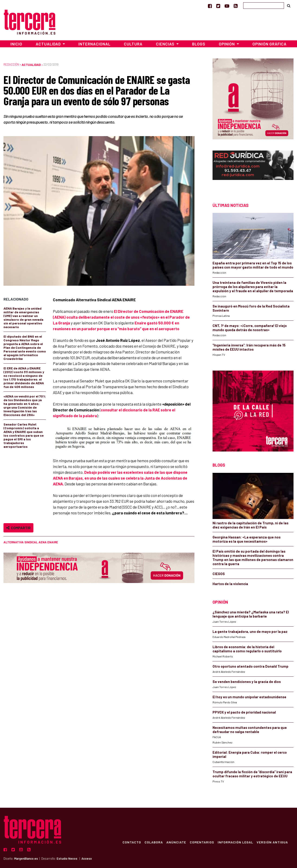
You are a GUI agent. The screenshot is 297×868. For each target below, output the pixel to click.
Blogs (199, 44)
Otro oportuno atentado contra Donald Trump (250, 666)
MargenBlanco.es (26, 858)
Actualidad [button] (49, 44)
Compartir (18, 528)
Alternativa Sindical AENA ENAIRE (31, 542)
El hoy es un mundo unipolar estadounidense (249, 697)
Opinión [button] (227, 44)
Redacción (11, 64)
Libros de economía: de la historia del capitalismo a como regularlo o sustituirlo (247, 649)
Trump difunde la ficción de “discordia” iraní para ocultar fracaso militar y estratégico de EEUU (252, 774)
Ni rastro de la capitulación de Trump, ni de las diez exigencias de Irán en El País (250, 525)
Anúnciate (176, 842)
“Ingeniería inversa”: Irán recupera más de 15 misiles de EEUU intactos (249, 347)
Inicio (16, 44)
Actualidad (31, 65)
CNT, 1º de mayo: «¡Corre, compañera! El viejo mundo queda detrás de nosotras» (250, 328)
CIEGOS (219, 574)
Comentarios (202, 842)
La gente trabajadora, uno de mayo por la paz (250, 631)
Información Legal (235, 842)
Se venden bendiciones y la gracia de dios (247, 682)
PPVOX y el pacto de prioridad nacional (244, 712)
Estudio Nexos (67, 858)
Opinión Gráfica (270, 44)
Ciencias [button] (166, 44)
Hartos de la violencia (230, 584)
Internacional (94, 44)
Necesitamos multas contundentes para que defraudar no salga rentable (250, 730)
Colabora (153, 842)
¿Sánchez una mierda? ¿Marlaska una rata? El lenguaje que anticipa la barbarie (251, 614)
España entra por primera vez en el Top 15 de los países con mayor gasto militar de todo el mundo (253, 265)
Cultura (133, 44)
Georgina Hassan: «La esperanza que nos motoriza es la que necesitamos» (247, 539)
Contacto (131, 842)
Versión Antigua (272, 842)
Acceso (87, 858)
